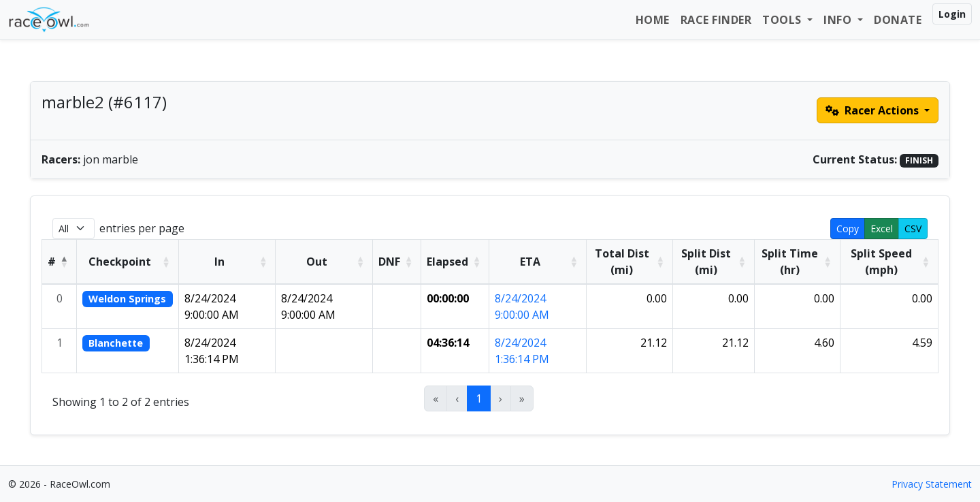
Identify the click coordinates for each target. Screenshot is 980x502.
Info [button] (839, 20)
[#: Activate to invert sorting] (60, 262)
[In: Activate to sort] (227, 262)
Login (952, 14)
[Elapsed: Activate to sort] (455, 262)
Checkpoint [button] (120, 262)
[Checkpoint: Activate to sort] (128, 262)
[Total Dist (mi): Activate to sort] (629, 262)
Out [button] (317, 262)
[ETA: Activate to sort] (538, 262)
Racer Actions (873, 110)
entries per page (142, 228)
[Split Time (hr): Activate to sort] (798, 262)
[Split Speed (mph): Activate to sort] (889, 262)
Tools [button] (783, 20)
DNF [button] (389, 262)
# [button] (52, 262)
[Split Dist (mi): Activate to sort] (714, 262)
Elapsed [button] (447, 262)
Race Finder (716, 20)
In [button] (219, 262)
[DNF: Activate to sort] (397, 262)
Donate (898, 20)
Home (653, 20)
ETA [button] (530, 262)
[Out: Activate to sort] (324, 262)
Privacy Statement (932, 484)
